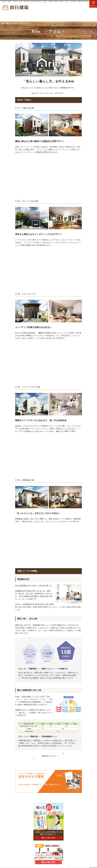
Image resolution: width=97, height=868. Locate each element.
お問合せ (79, 9)
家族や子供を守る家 (85, 160)
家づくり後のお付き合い (85, 233)
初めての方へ (81, 101)
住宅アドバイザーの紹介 (85, 225)
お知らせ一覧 (81, 250)
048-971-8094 (55, 9)
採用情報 (82, 239)
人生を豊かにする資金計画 (85, 193)
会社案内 (79, 207)
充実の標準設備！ (83, 141)
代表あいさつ (84, 213)
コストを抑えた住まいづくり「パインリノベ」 (85, 125)
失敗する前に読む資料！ (85, 201)
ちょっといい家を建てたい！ (85, 168)
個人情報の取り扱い (84, 255)
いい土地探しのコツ (85, 176)
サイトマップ (81, 261)
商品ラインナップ (83, 107)
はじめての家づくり (84, 154)
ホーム (78, 96)
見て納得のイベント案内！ (85, 147)
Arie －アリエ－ (85, 112)
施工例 (78, 244)
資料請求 (90, 9)
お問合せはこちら (35, 756)
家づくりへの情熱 (85, 218)
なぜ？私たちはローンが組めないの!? (85, 184)
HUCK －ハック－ (86, 118)
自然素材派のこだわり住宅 (85, 134)
